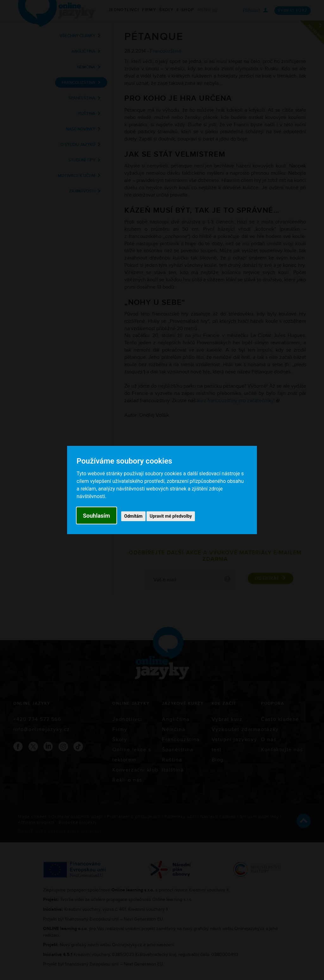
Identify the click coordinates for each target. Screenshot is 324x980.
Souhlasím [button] (97, 516)
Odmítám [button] (134, 516)
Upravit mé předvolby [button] (171, 516)
